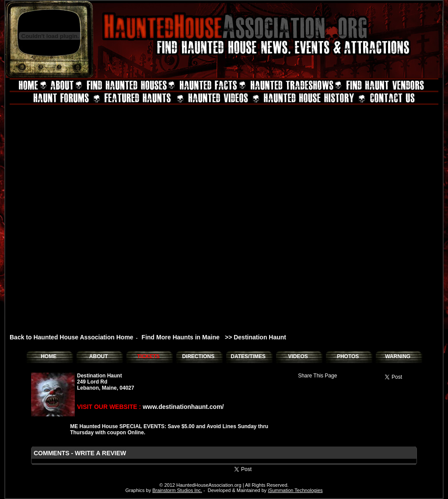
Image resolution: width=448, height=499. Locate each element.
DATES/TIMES (248, 356)
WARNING (398, 356)
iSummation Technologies (295, 490)
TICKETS (148, 356)
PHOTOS (348, 356)
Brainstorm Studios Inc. (177, 490)
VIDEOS (298, 356)
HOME (49, 356)
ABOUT (99, 356)
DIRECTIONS (198, 356)
